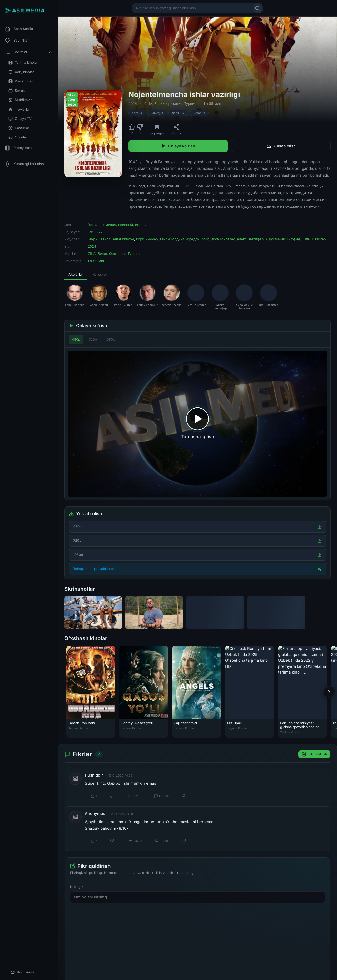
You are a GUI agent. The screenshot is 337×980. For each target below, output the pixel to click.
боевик (137, 113)
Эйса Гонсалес (223, 239)
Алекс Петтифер (250, 239)
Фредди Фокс (198, 239)
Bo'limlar (29, 52)
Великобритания (168, 103)
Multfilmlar (20, 100)
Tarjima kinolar (23, 63)
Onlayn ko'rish (178, 146)
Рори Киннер (147, 239)
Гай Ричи (95, 232)
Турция (190, 103)
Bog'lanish (22, 972)
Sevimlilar (17, 41)
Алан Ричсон (123, 239)
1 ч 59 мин (212, 103)
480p (76, 339)
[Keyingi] (329, 692)
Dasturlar (19, 128)
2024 (133, 103)
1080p (110, 339)
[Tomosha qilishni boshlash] (197, 424)
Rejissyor (100, 274)
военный (178, 113)
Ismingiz (77, 886)
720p (93, 339)
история (199, 113)
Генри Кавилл (99, 239)
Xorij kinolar (21, 72)
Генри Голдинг (172, 239)
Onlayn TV (20, 119)
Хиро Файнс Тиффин (283, 239)
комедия (157, 113)
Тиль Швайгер (314, 239)
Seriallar (18, 91)
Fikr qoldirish (314, 754)
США (148, 103)
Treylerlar (19, 109)
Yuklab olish (281, 146)
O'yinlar (18, 137)
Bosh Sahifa (19, 29)
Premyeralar (19, 148)
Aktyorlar (76, 274)
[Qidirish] (257, 8)
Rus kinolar (21, 81)
